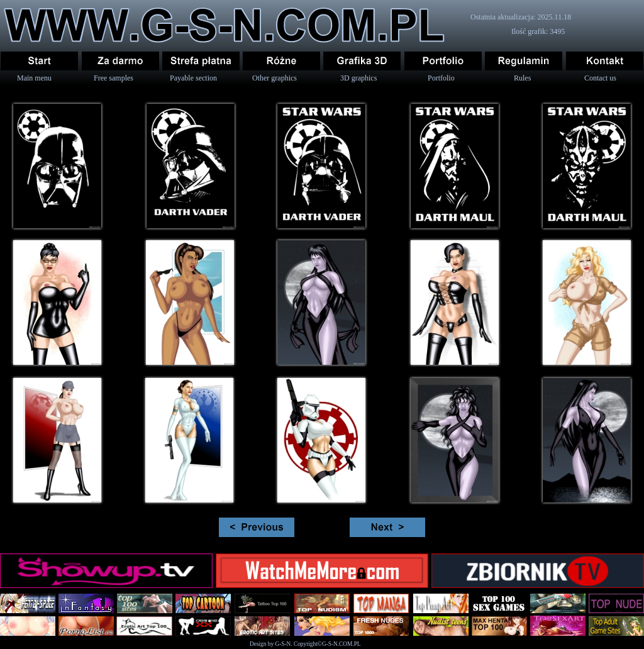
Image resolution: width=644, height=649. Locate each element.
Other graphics (275, 78)
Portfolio (441, 78)
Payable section (193, 78)
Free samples (114, 78)
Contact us (600, 78)
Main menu (34, 78)
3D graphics (358, 78)
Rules (522, 78)
